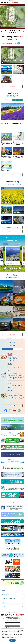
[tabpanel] (12, 17)
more (22, 130)
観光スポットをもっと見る (14, 227)
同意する (13, 640)
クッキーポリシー (9, 637)
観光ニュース (7, 349)
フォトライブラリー (12, 624)
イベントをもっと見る (14, 231)
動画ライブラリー (11, 628)
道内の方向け (7, 100)
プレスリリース (18, 349)
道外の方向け (18, 100)
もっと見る (16, 87)
